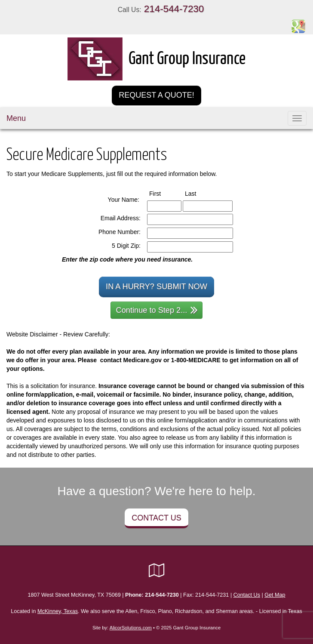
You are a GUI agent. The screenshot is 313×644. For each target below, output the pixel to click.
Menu (16, 118)
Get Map (275, 595)
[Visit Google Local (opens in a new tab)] (157, 570)
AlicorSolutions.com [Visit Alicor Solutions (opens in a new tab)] (131, 628)
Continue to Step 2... (157, 310)
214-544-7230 (174, 9)
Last (198, 193)
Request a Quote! (156, 95)
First (163, 193)
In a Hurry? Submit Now (156, 287)
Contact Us (156, 518)
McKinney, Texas (58, 611)
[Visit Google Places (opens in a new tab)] (298, 26)
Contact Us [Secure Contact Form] (247, 595)
